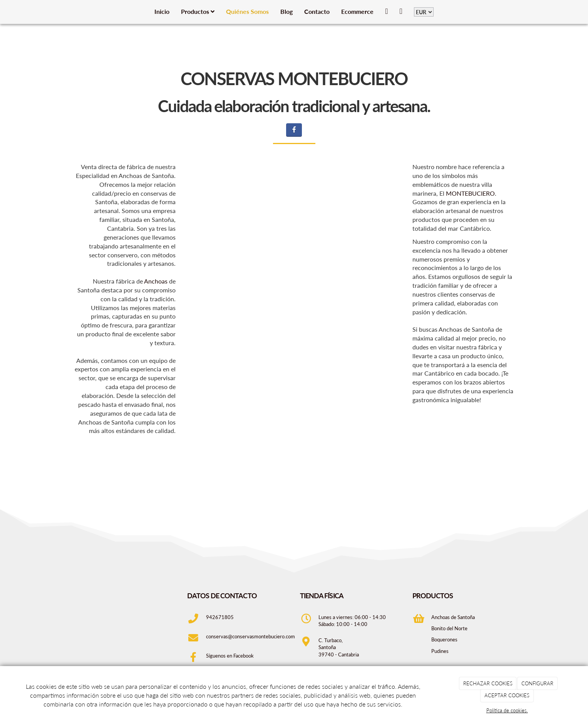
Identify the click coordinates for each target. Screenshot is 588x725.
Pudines (440, 651)
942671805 (220, 617)
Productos (198, 11)
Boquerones (444, 639)
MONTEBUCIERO (470, 193)
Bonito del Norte (449, 628)
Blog (286, 11)
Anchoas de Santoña (453, 617)
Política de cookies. (507, 710)
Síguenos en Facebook (230, 656)
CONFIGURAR (537, 683)
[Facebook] (294, 130)
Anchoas (156, 281)
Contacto (317, 11)
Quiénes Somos (247, 11)
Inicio (162, 11)
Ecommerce (357, 11)
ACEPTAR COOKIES (507, 695)
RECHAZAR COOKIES (488, 683)
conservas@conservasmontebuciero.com (250, 636)
